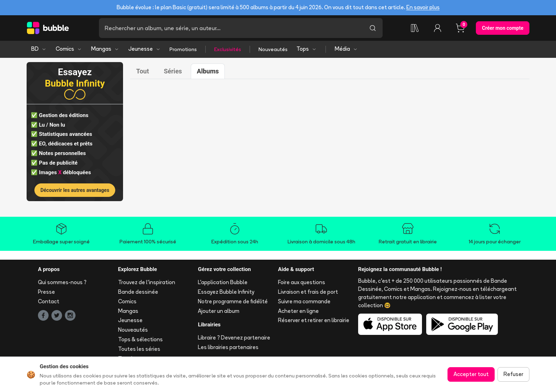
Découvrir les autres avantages (75, 190)
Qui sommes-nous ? (62, 282)
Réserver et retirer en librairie (314, 320)
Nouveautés (273, 49)
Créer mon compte (503, 28)
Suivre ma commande (304, 301)
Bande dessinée (138, 292)
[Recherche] (231, 28)
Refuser (513, 374)
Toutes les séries (139, 349)
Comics (69, 49)
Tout (143, 71)
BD (39, 49)
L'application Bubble (223, 282)
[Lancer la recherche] (373, 28)
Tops (307, 49)
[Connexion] (438, 28)
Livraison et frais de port (308, 292)
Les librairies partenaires (228, 347)
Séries (173, 71)
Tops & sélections (140, 339)
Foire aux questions (302, 282)
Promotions (183, 49)
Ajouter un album (219, 311)
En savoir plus (423, 7)
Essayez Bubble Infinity (226, 292)
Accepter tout (471, 374)
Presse (46, 292)
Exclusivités (228, 49)
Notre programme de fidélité (233, 301)
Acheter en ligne (298, 311)
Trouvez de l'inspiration (147, 282)
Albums (208, 71)
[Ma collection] (415, 28)
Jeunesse (144, 49)
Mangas (105, 49)
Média (346, 49)
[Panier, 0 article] (460, 28)
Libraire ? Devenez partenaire (234, 338)
